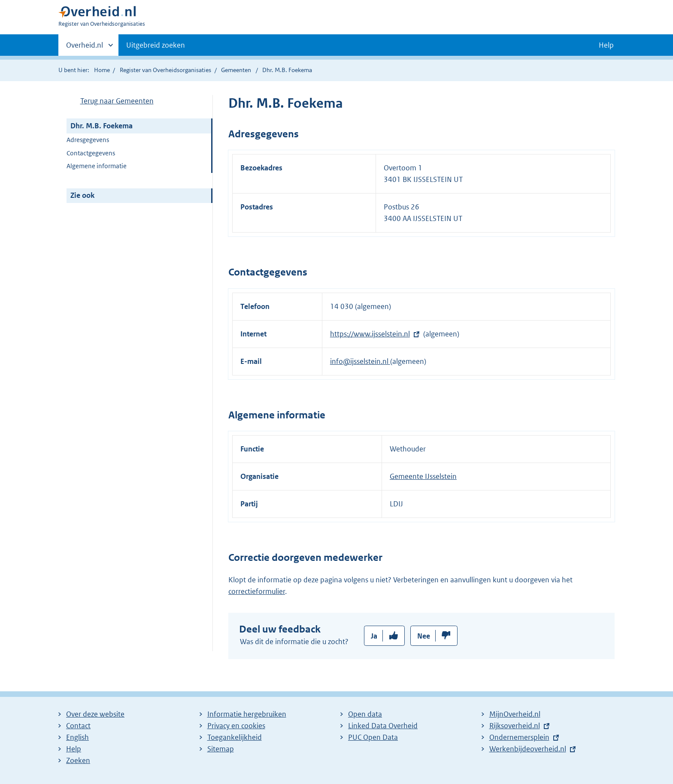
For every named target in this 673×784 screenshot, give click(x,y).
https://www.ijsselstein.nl (370, 334)
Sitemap (221, 749)
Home (102, 70)
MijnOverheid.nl (515, 714)
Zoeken (78, 760)
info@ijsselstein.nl (360, 361)
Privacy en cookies (236, 726)
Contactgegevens (91, 153)
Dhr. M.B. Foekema (102, 126)
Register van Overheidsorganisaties (165, 70)
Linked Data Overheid (383, 726)
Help (74, 749)
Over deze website (95, 714)
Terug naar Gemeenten (117, 101)
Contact (78, 726)
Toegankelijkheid (235, 737)
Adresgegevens (88, 140)
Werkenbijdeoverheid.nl (528, 749)
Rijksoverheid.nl (515, 726)
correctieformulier (257, 591)
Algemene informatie (97, 166)
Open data (365, 714)
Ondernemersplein (519, 737)
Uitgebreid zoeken (156, 45)
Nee (424, 636)
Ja (374, 636)
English (77, 737)
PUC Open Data (373, 737)
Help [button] (606, 45)
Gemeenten (236, 70)
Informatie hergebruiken (247, 714)
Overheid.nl (85, 48)
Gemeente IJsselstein (423, 476)
